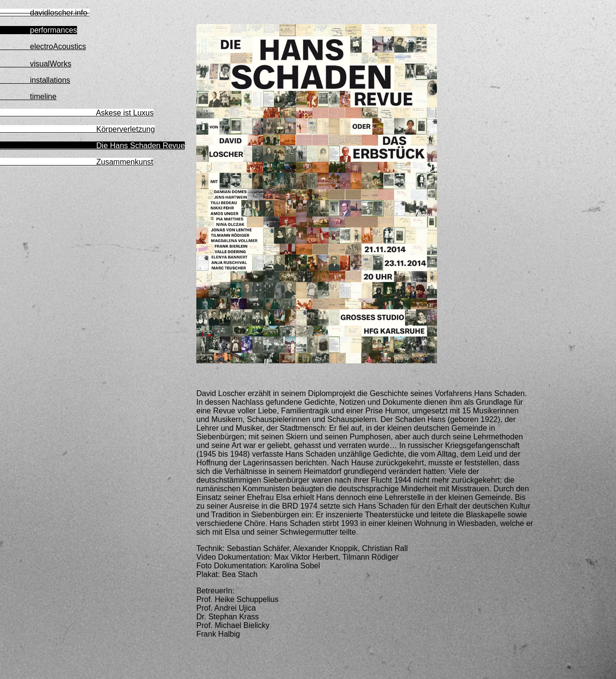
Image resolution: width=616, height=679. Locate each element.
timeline (28, 96)
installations (35, 80)
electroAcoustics (43, 46)
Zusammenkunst (77, 162)
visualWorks (36, 64)
